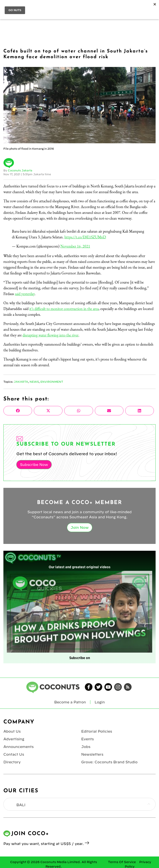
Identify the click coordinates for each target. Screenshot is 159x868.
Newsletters (92, 754)
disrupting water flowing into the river (50, 335)
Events (87, 739)
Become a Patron (70, 702)
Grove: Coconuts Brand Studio (109, 762)
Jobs (86, 747)
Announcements (18, 747)
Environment (52, 382)
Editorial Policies (97, 731)
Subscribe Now (34, 465)
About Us (12, 731)
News (34, 382)
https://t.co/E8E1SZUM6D (85, 237)
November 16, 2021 (75, 246)
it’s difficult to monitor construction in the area (64, 309)
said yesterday (25, 294)
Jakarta (21, 382)
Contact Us (14, 754)
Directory (12, 762)
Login (100, 702)
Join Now (80, 527)
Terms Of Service (122, 862)
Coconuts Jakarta (20, 170)
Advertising (14, 739)
